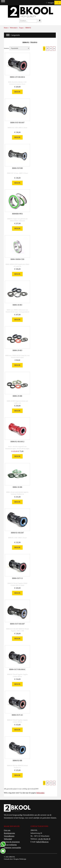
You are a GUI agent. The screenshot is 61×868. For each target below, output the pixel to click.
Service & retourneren (12, 842)
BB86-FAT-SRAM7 (17, 123)
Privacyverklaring (10, 845)
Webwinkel (40, 793)
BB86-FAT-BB (17, 168)
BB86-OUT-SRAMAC (17, 669)
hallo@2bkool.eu (42, 842)
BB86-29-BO (17, 350)
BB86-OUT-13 (17, 578)
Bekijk (17, 92)
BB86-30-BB (17, 487)
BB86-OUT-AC (17, 715)
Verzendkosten (9, 836)
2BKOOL (12, 857)
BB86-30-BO (17, 305)
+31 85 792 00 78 (44, 839)
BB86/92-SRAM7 (17, 533)
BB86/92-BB (17, 761)
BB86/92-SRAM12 (17, 442)
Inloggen (50, 3)
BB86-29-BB (17, 396)
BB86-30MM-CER (17, 259)
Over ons (7, 830)
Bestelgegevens (9, 833)
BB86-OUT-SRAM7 (17, 624)
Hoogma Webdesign (20, 859)
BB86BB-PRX (17, 214)
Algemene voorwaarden (12, 848)
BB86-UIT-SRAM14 (17, 77)
